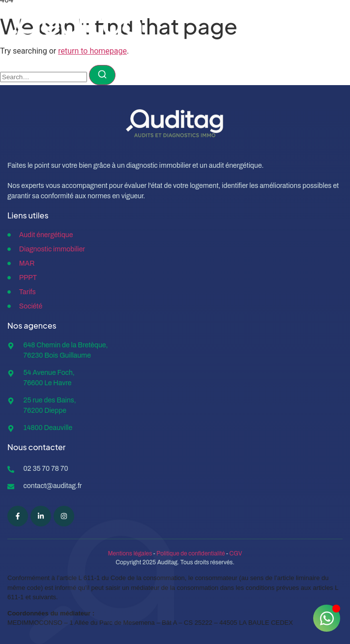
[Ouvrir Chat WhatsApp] (327, 618)
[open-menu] (330, 27)
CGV (236, 553)
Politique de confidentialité (190, 553)
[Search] (102, 75)
